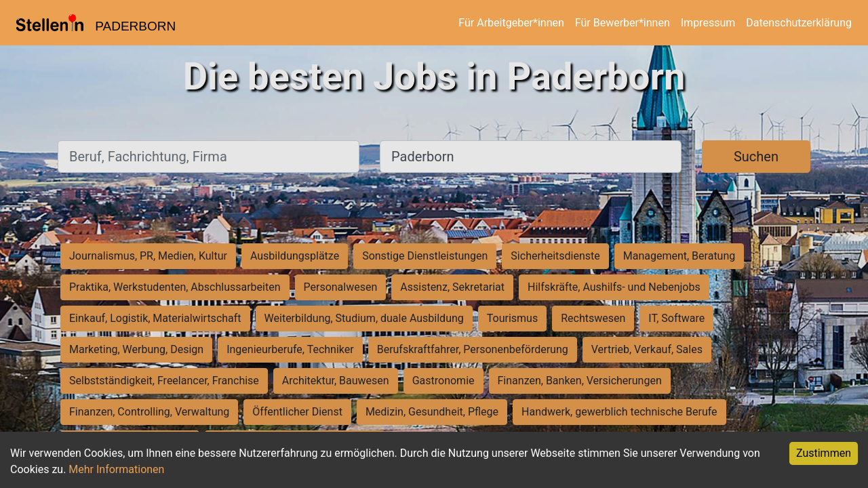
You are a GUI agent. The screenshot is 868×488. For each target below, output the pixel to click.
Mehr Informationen (116, 469)
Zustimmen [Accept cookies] (824, 453)
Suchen (756, 157)
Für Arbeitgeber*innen (511, 23)
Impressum (708, 23)
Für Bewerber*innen (623, 23)
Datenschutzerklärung (799, 23)
